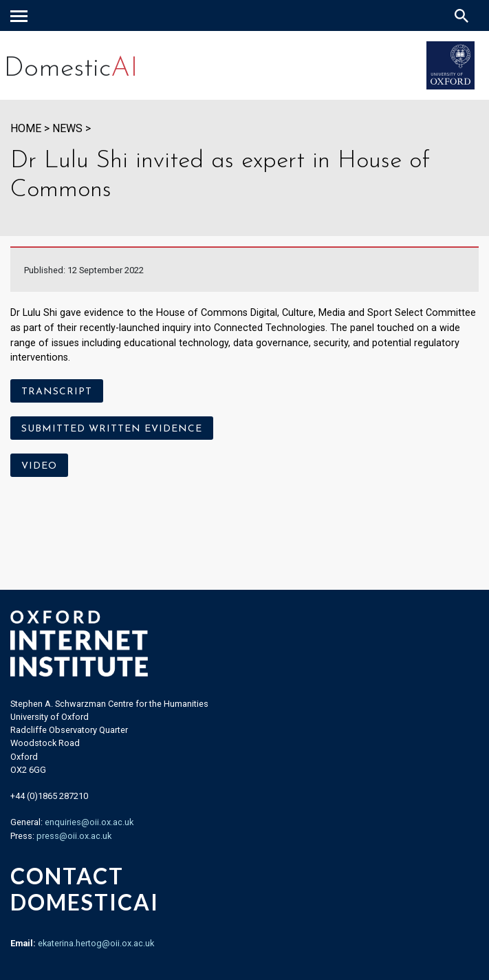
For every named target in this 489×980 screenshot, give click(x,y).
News (67, 128)
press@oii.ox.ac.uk (74, 836)
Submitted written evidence (112, 429)
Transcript (57, 392)
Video (39, 466)
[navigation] (19, 15)
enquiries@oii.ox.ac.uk (89, 822)
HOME (26, 128)
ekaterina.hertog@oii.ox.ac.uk (96, 943)
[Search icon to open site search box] (461, 16)
